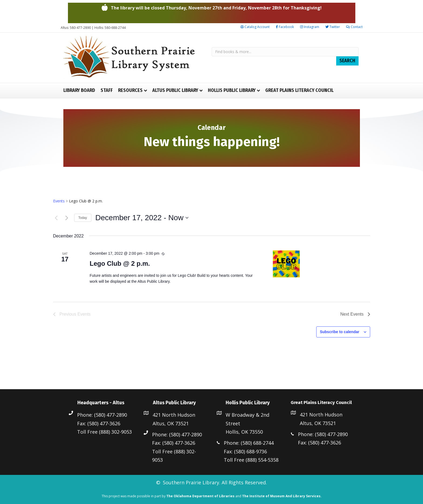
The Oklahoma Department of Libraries (200, 496)
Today (83, 218)
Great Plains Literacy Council (299, 90)
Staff (107, 90)
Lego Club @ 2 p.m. (120, 263)
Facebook (285, 27)
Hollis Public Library (232, 90)
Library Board (79, 90)
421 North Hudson (174, 415)
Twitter (333, 27)
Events (59, 201)
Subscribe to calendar (339, 332)
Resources (130, 90)
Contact (354, 27)
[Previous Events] (56, 218)
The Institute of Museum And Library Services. (282, 496)
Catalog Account (255, 27)
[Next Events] (67, 218)
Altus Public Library (175, 90)
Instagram (310, 27)
